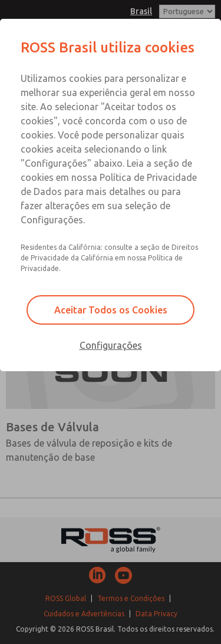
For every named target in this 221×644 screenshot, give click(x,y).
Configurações (111, 345)
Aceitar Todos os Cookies (111, 310)
